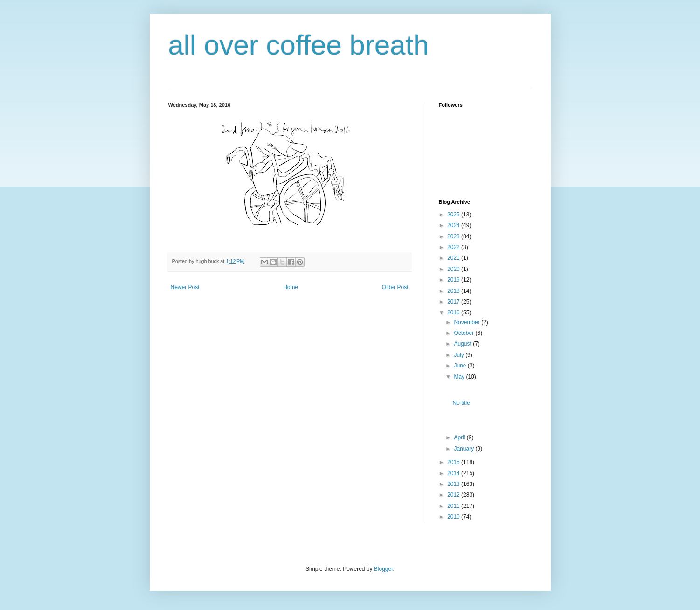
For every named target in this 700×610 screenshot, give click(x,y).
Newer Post (185, 287)
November (468, 322)
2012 (454, 495)
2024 (454, 225)
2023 (454, 236)
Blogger (384, 569)
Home (291, 287)
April (460, 437)
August (463, 344)
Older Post (395, 287)
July (460, 355)
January (464, 449)
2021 (454, 258)
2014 (454, 473)
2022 (454, 247)
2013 (454, 484)
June (461, 366)
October (464, 333)
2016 (454, 312)
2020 (454, 269)
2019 (454, 280)
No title (461, 403)
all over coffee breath (299, 45)
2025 (454, 215)
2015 (454, 462)
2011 (454, 506)
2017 (454, 302)
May (460, 377)
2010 (454, 517)
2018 (454, 291)
